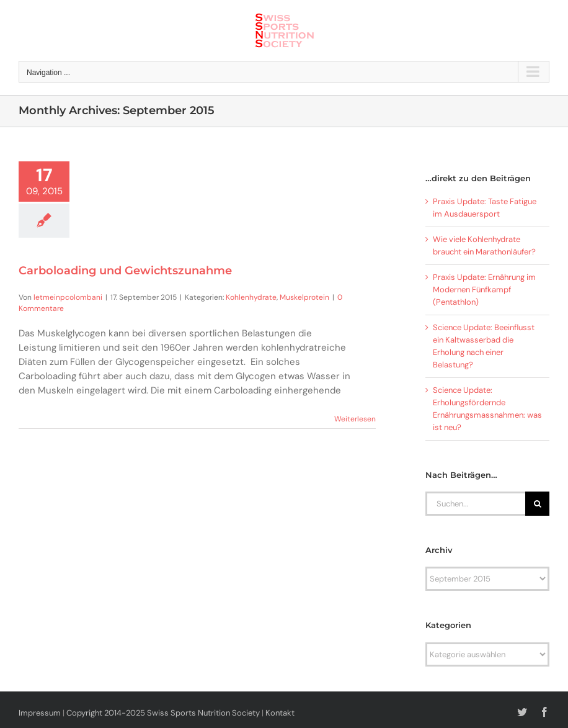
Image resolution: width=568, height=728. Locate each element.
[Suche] (537, 504)
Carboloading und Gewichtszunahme (125, 271)
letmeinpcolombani (68, 297)
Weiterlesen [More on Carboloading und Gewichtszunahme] (355, 419)
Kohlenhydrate (251, 297)
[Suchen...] (475, 504)
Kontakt (280, 713)
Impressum (40, 713)
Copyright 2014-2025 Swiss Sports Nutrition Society (163, 713)
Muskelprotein (304, 297)
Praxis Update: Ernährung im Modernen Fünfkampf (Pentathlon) (484, 290)
